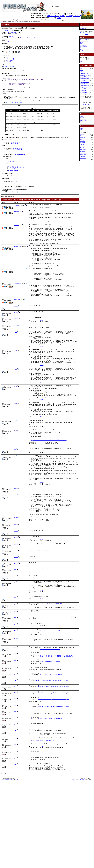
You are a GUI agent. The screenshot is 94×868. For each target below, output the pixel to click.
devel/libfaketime (18, 153)
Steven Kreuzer (18, 287)
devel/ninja (14, 148)
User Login (82, 27)
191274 (42, 653)
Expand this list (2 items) (14, 107)
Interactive (83, 151)
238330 (42, 375)
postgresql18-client (84, 87)
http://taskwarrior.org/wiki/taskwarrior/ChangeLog (53, 759)
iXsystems (89, 33)
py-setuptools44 (84, 92)
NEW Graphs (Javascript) (86, 130)
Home (81, 116)
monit (37, 38)
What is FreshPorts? (84, 40)
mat (15, 462)
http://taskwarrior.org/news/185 (52, 668)
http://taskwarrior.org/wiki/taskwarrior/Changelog (52, 753)
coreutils (33, 38)
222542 (42, 417)
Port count (83, 134)
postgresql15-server (85, 79)
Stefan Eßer (17, 219)
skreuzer (16, 329)
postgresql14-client (84, 73)
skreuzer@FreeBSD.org (13, 32)
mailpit (82, 70)
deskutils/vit (12, 167)
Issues (81, 42)
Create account (83, 28)
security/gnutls (20, 159)
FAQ (81, 44)
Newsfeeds (82, 122)
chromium (22, 38)
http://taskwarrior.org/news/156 (50, 718)
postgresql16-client (84, 80)
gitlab (81, 68)
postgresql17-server (85, 85)
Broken (82, 136)
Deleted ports (83, 119)
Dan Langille (82, 858)
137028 (42, 823)
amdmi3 (16, 350)
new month (83, 160)
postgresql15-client (84, 77)
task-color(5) (10, 60)
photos (59, 18)
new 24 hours (83, 153)
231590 (42, 397)
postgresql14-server (85, 75)
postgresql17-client (84, 84)
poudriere (27, 38)
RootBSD (87, 34)
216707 (42, 458)
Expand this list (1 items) (12, 199)
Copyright (72, 858)
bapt (15, 636)
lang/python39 (17, 154)
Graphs (82, 128)
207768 (42, 536)
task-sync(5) (9, 62)
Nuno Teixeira (17, 212)
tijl (15, 504)
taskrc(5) (8, 63)
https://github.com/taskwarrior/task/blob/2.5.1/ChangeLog (49, 486)
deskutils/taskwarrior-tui (16, 173)
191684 (42, 663)
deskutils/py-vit (13, 172)
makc (15, 706)
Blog (81, 49)
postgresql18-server (85, 89)
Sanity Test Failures (84, 120)
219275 (42, 438)
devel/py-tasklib (13, 176)
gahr (15, 630)
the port (8, 80)
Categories (82, 118)
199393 (42, 599)
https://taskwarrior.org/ (9, 42)
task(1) (8, 59)
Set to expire (83, 150)
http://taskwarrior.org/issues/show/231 (43, 816)
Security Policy (83, 46)
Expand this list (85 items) (9, 68)
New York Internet (84, 33)
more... (82, 61)
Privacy (82, 48)
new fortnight (83, 158)
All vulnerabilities (87, 105)
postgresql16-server (85, 82)
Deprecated (83, 138)
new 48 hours (83, 155)
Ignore (82, 139)
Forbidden (82, 141)
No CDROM (83, 144)
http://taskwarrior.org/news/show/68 (51, 747)
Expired (82, 148)
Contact (82, 51)
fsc (30, 38)
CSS (87, 857)
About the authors (84, 41)
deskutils (7, 30)
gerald (16, 357)
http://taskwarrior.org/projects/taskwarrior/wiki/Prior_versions (56, 725)
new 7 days (83, 156)
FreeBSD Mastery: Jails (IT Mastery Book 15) (64, 16)
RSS (90, 857)
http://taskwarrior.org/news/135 (50, 732)
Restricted (82, 143)
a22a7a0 (11, 37)
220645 (42, 344)
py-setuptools (83, 91)
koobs (15, 474)
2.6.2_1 (4, 30)
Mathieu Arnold (18, 323)
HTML (84, 857)
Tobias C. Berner (18, 260)
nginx (81, 72)
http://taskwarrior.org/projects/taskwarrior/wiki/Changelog (54, 726)
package (9, 83)
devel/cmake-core (16, 147)
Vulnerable (83, 146)
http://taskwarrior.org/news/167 (50, 697)
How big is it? (83, 45)
